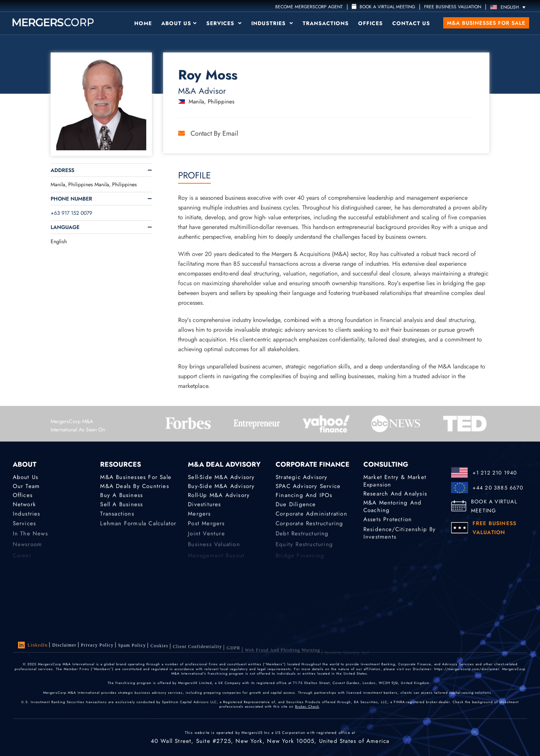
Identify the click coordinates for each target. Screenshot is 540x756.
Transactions (326, 23)
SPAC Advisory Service (308, 486)
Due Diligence (296, 506)
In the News (30, 538)
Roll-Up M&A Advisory (219, 496)
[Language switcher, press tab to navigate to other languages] (510, 7)
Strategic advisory (302, 477)
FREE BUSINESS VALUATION (453, 7)
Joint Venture (206, 538)
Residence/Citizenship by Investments (400, 537)
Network (24, 506)
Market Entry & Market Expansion (395, 481)
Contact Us (411, 23)
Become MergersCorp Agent (309, 7)
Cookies (159, 648)
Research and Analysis (395, 494)
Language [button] (65, 227)
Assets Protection (388, 521)
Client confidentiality (197, 651)
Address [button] (62, 170)
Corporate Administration (311, 516)
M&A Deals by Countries (134, 486)
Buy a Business (121, 496)
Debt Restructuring (302, 538)
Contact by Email (208, 133)
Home (143, 23)
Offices (370, 23)
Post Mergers (206, 527)
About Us (179, 23)
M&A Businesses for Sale (486, 23)
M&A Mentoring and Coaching (392, 508)
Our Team (26, 486)
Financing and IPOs (304, 496)
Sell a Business (121, 506)
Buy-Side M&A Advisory (221, 486)
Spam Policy (132, 647)
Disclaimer (64, 645)
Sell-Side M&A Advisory (221, 477)
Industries (272, 23)
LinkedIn (33, 645)
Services (224, 23)
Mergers (199, 516)
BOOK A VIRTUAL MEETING (494, 506)
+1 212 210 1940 (495, 473)
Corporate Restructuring (310, 527)
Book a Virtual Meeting (383, 7)
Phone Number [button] (71, 199)
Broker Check (307, 706)
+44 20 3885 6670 (498, 488)
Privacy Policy (97, 646)
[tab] (101, 170)
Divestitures (204, 506)
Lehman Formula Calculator (138, 527)
